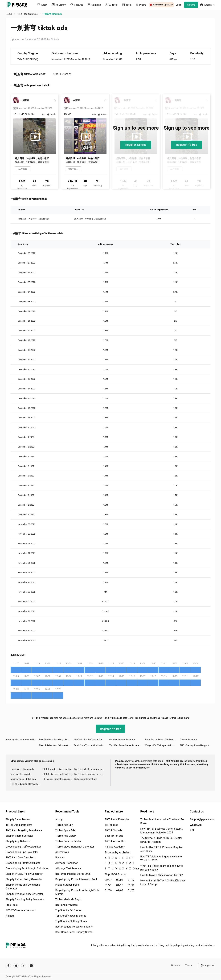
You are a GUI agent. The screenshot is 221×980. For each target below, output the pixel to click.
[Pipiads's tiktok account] (24, 966)
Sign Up (191, 5)
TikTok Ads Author (115, 841)
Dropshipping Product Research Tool (76, 879)
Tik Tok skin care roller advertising (58, 774)
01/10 (131, 885)
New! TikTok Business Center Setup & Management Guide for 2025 (162, 831)
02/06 (120, 880)
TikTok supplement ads (86, 779)
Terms (189, 966)
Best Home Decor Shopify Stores (74, 932)
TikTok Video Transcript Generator (75, 847)
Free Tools (12, 905)
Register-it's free (136, 145)
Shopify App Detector (18, 841)
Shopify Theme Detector (19, 836)
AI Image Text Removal (68, 868)
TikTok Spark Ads (65, 830)
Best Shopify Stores (66, 905)
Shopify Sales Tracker (18, 819)
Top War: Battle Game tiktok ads (125, 745)
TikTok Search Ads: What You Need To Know (162, 821)
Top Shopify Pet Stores (68, 910)
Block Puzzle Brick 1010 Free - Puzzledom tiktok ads (162, 740)
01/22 (131, 880)
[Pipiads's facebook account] (8, 966)
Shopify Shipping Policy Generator (25, 899)
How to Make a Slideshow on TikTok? (161, 875)
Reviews (60, 858)
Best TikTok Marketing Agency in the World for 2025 (161, 858)
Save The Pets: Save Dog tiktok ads (56, 740)
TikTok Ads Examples (117, 819)
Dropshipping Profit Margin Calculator (27, 868)
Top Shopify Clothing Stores (71, 921)
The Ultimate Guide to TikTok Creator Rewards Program (161, 840)
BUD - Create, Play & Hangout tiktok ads (198, 745)
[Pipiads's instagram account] (31, 966)
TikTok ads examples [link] (27, 14)
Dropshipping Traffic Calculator (23, 847)
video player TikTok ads (22, 769)
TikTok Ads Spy (64, 825)
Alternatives (62, 852)
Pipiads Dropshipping (67, 885)
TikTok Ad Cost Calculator (20, 858)
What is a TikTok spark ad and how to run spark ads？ (162, 868)
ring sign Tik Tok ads (21, 774)
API (192, 830)
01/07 (131, 890)
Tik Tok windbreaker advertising (58, 769)
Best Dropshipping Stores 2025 (73, 874)
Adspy (59, 819)
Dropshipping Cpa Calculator (22, 852)
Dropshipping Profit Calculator (23, 863)
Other (133, 869)
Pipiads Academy (115, 847)
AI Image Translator (66, 863)
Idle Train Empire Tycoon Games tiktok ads (92, 740)
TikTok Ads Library (66, 836)
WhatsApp (196, 825)
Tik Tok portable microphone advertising (90, 769)
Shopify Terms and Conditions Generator (23, 887)
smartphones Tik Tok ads (23, 779)
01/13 (120, 885)
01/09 (108, 890)
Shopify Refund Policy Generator (24, 879)
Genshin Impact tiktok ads (122, 740)
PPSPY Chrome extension (20, 910)
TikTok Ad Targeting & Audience (24, 830)
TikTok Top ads (114, 830)
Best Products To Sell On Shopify (74, 927)
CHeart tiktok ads (189, 740)
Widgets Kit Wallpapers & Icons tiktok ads (162, 745)
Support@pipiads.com (203, 819)
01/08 (120, 890)
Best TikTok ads (114, 836)
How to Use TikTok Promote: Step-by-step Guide (161, 849)
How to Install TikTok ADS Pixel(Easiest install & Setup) (163, 882)
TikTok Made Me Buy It (68, 899)
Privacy (175, 966)
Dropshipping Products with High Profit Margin (77, 892)
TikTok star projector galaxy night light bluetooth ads (58, 779)
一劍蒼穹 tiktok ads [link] (52, 14)
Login (179, 5)
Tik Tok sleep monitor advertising (90, 774)
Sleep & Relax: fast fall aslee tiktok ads (56, 745)
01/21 (108, 885)
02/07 (108, 880)
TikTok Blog (112, 825)
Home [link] (9, 14)
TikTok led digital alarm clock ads (26, 784)
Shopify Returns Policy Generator (24, 894)
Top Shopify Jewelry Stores (71, 916)
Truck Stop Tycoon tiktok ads (88, 745)
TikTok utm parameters (19, 825)
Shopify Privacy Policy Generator (24, 874)
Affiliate (10, 916)
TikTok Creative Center (68, 841)
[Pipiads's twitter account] (16, 966)
